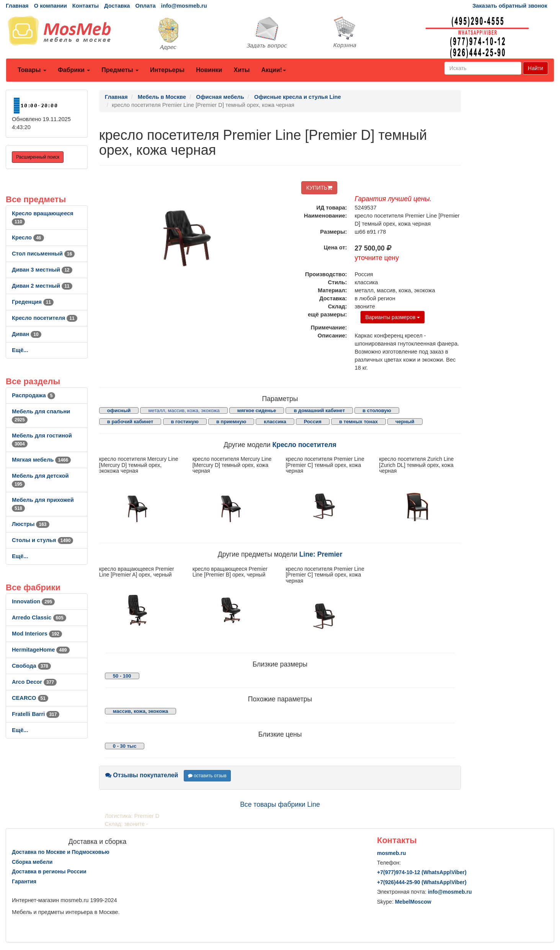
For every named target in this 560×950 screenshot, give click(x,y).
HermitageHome (41, 650)
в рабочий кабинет (130, 422)
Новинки (209, 70)
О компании (51, 6)
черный (405, 422)
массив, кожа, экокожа (140, 711)
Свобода (31, 666)
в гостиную (185, 422)
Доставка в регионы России (49, 871)
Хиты (242, 70)
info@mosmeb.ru (184, 6)
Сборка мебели (32, 862)
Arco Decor (34, 682)
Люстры (31, 524)
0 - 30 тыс (125, 746)
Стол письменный (43, 254)
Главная (17, 6)
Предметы (120, 70)
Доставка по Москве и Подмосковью (61, 852)
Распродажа (33, 395)
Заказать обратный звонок (510, 6)
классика (275, 422)
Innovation (33, 601)
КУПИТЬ (319, 188)
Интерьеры (167, 70)
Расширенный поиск (38, 157)
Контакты (86, 6)
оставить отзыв (207, 776)
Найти (536, 68)
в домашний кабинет (319, 410)
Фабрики (74, 70)
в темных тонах (358, 422)
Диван (27, 334)
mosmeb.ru (391, 853)
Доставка (117, 6)
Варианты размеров (393, 317)
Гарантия (24, 881)
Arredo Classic (39, 617)
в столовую (377, 410)
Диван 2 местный (42, 286)
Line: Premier (321, 554)
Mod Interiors (37, 634)
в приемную (231, 422)
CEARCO (30, 698)
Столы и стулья (42, 540)
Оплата (145, 6)
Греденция (33, 302)
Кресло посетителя (45, 318)
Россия (313, 422)
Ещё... (20, 350)
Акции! (273, 70)
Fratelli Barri (36, 714)
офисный (119, 410)
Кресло (28, 237)
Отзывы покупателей (142, 775)
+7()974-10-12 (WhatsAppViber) (422, 872)
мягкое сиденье (257, 410)
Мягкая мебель (41, 460)
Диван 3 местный (42, 270)
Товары (32, 70)
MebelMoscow (413, 902)
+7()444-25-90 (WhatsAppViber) (422, 882)
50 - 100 (122, 676)
